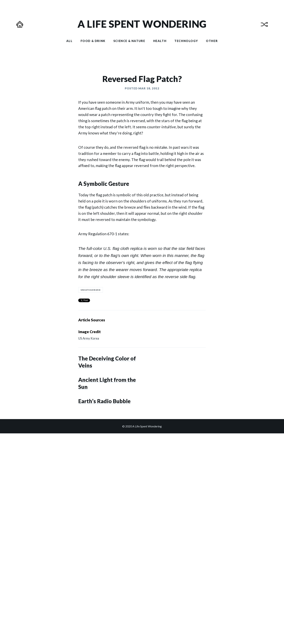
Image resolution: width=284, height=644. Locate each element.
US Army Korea (89, 479)
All (69, 41)
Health (160, 41)
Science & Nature (129, 41)
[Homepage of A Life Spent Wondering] (142, 24)
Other (212, 41)
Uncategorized (91, 430)
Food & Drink (93, 41)
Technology (186, 41)
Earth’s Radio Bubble (104, 597)
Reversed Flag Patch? (142, 219)
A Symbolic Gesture (104, 324)
